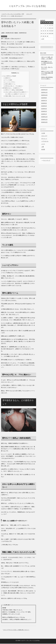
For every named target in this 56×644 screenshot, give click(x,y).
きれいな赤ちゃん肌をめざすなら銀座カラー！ (16, 92)
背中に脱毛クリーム (9, 84)
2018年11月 (44, 120)
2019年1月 (44, 114)
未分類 (43, 150)
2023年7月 (44, 101)
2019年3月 (44, 109)
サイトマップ (47, 161)
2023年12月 (44, 90)
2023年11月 (44, 93)
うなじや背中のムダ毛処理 (9, 76)
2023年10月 (44, 96)
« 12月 (43, 39)
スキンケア (4, 37)
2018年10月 (44, 123)
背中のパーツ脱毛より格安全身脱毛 (13, 90)
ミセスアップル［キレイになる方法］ (28, 6)
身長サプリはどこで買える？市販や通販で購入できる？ (47, 73)
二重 (43, 147)
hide (18, 73)
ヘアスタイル (45, 142)
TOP (13, 14)
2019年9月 (44, 104)
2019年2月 (44, 112)
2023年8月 (44, 98)
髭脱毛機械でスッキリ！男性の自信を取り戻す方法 (47, 63)
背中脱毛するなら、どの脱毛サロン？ (12, 88)
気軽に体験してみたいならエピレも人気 (14, 96)
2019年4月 (44, 106)
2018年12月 (44, 117)
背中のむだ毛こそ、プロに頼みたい (13, 86)
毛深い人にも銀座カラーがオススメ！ (16, 94)
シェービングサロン (9, 82)
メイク (43, 144)
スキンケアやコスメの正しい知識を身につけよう (16, 630)
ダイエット (44, 139)
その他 (43, 134)
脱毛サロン (7, 78)
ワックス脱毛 (8, 80)
